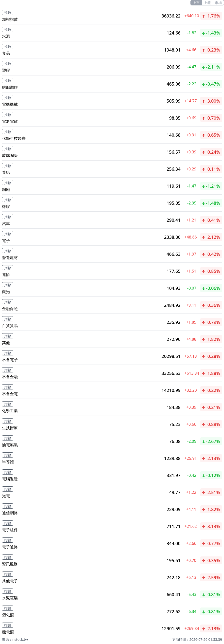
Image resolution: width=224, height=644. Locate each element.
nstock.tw (20, 639)
